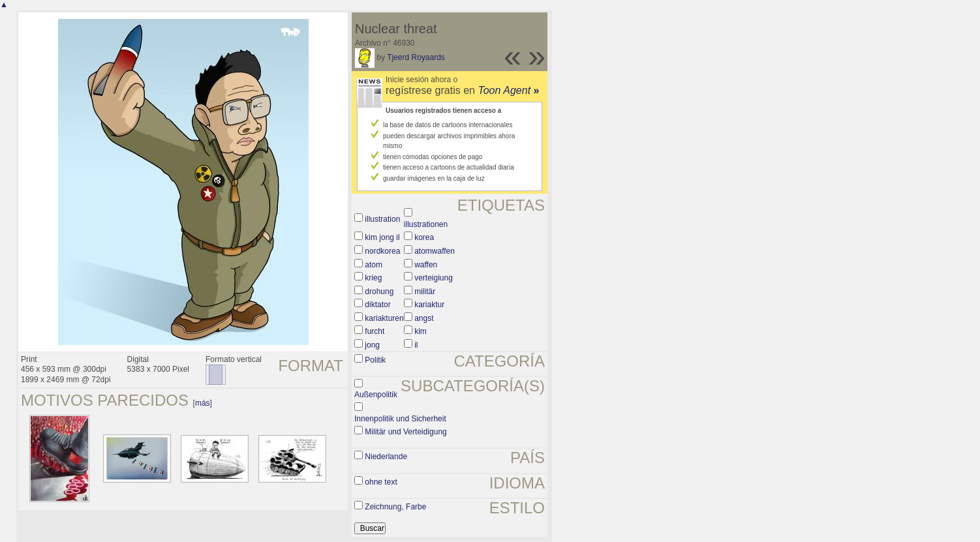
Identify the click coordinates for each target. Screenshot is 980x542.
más (203, 403)
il (416, 345)
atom (374, 265)
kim (421, 331)
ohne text (381, 482)
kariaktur (429, 305)
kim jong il (382, 237)
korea (424, 237)
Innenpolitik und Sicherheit (400, 419)
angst (424, 318)
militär (425, 292)
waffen (426, 265)
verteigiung (434, 278)
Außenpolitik (376, 395)
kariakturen (384, 318)
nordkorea (382, 251)
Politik (375, 360)
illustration (382, 219)
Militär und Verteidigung (406, 432)
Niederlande (386, 457)
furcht (375, 331)
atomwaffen (435, 251)
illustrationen (426, 224)
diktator (377, 305)
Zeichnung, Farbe (395, 507)
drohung (379, 292)
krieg (373, 278)
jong (372, 345)
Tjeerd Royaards (416, 57)
